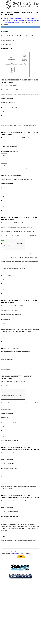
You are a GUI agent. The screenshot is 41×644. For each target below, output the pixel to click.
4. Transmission (17, 18)
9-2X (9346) (6, 18)
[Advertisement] (18, 597)
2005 (11, 18)
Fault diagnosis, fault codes (12, 23)
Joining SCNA (14, 553)
